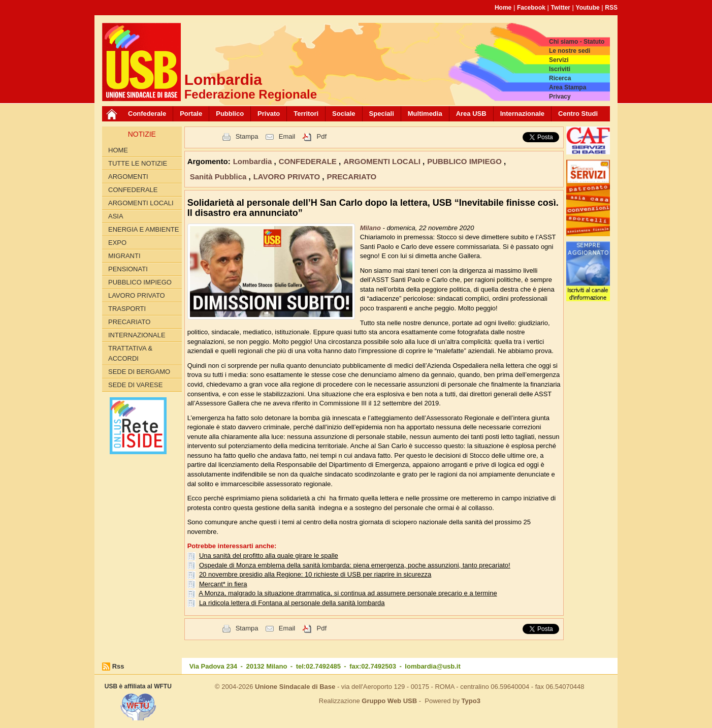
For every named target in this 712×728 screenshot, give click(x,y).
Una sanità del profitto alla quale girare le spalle (269, 556)
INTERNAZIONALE (137, 335)
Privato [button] (269, 114)
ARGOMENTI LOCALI (141, 203)
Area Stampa (568, 87)
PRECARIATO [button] (351, 177)
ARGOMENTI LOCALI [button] (383, 161)
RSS (611, 8)
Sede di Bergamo (139, 372)
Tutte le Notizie (138, 163)
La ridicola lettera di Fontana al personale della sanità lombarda (292, 603)
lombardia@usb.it (432, 666)
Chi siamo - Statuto (577, 42)
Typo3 (471, 701)
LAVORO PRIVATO (137, 295)
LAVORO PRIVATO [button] (288, 177)
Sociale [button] (344, 114)
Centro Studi (578, 114)
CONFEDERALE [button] (309, 161)
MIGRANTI (124, 256)
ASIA (116, 216)
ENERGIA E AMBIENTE (143, 229)
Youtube (588, 8)
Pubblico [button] (230, 114)
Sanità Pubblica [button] (219, 177)
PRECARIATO (129, 322)
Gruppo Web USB (389, 701)
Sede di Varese (135, 385)
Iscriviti (560, 69)
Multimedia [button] (425, 114)
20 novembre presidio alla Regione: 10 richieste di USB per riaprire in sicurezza (315, 574)
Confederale (147, 114)
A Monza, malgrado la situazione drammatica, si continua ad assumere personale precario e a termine (348, 593)
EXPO (117, 243)
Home (503, 8)
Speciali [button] (382, 114)
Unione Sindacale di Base (295, 687)
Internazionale (522, 114)
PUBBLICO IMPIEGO (140, 282)
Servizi (559, 60)
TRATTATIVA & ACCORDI (130, 353)
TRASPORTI (127, 309)
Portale (191, 114)
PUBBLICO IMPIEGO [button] (465, 161)
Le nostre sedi (570, 51)
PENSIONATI (128, 269)
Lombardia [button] (254, 161)
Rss (118, 666)
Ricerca (560, 78)
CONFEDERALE (133, 190)
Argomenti (128, 177)
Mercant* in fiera (223, 584)
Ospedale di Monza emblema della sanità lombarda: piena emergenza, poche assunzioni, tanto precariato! (355, 565)
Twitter (561, 8)
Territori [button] (306, 114)
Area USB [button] (471, 114)
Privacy (560, 97)
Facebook (531, 8)
